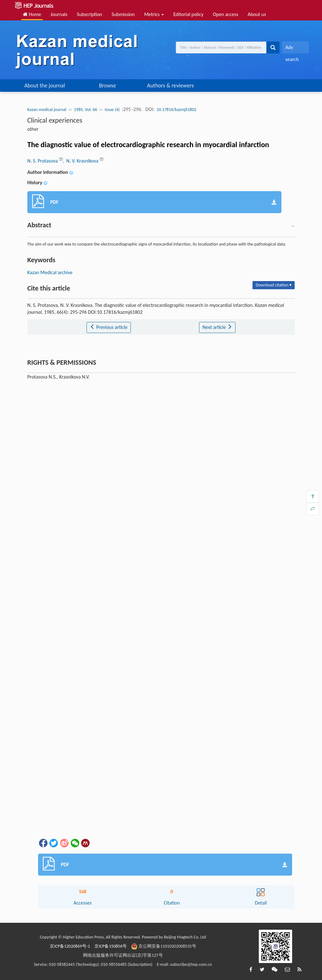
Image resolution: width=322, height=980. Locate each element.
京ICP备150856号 (111, 946)
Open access (226, 14)
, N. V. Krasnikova (81, 161)
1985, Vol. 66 (86, 110)
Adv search (292, 49)
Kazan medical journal (47, 110)
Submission (123, 14)
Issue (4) (112, 110)
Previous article (109, 327)
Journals (59, 14)
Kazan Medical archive (50, 272)
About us (257, 14)
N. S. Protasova (43, 161)
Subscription (89, 14)
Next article (217, 327)
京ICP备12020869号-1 (70, 946)
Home (32, 14)
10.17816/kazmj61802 (177, 110)
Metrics (154, 14)
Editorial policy (188, 14)
